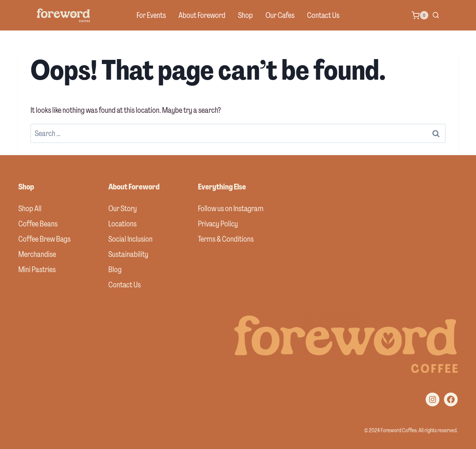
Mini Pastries (37, 269)
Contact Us (323, 15)
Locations (122, 224)
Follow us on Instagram (231, 208)
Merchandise (37, 254)
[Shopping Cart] (420, 15)
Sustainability (128, 254)
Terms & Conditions (226, 239)
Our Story (123, 208)
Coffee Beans (38, 224)
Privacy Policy (218, 224)
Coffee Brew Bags (44, 239)
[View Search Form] (436, 15)
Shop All (30, 208)
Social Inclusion (130, 239)
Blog (115, 269)
